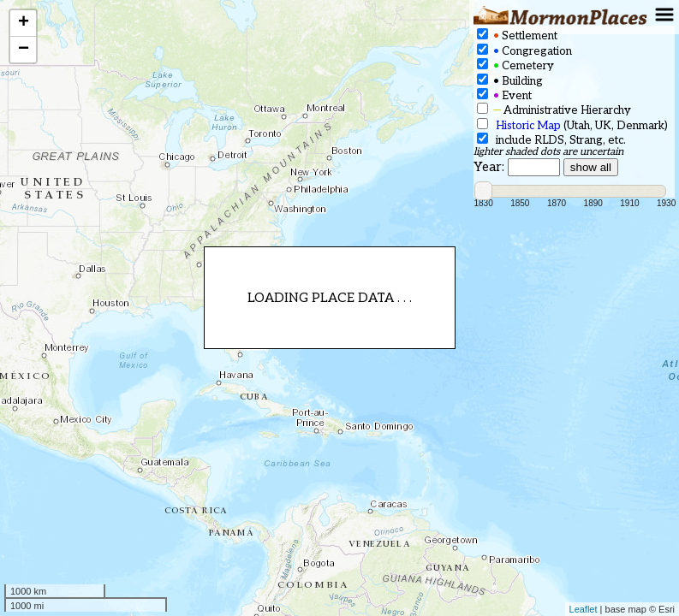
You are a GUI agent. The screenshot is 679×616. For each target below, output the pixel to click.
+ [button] (24, 23)
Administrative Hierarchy (554, 110)
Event (504, 95)
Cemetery (515, 65)
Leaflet (584, 609)
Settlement (517, 36)
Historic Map (528, 126)
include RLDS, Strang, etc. (551, 140)
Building (510, 81)
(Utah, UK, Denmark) (572, 125)
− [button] (24, 50)
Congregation (524, 51)
